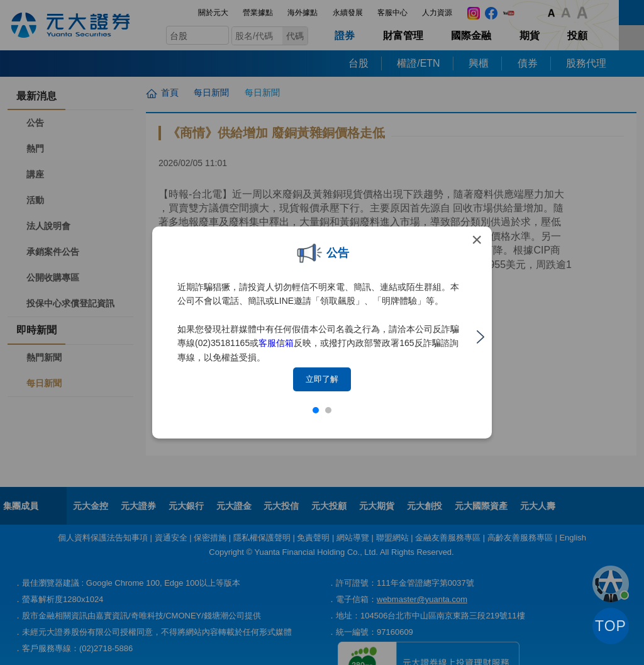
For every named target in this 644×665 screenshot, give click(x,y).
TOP (611, 626)
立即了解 (322, 379)
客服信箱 (276, 343)
